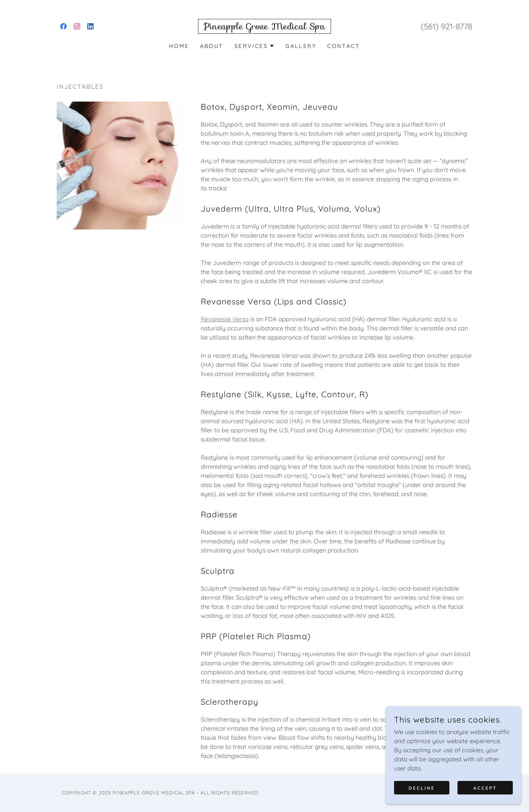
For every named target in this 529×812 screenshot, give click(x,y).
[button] (255, 46)
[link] (63, 26)
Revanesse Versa (225, 319)
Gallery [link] (301, 46)
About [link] (212, 46)
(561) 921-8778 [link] (447, 26)
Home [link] (179, 46)
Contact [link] (344, 46)
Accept (485, 788)
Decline (422, 788)
